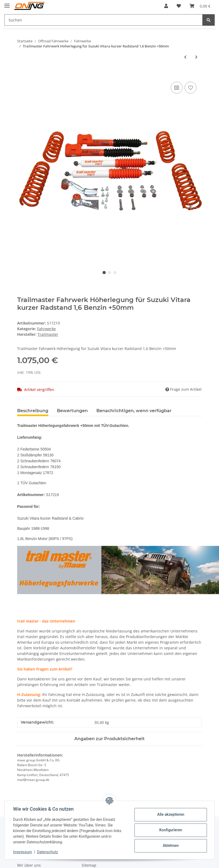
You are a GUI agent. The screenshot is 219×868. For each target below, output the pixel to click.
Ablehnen (171, 845)
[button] (166, 6)
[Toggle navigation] (7, 3)
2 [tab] (109, 273)
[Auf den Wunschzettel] (191, 88)
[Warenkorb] (200, 6)
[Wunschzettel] (179, 6)
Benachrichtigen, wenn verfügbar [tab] (134, 411)
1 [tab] (104, 273)
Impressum (23, 852)
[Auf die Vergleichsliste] (177, 88)
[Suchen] (103, 20)
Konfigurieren (171, 830)
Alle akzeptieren (171, 814)
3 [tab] (115, 273)
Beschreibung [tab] (33, 411)
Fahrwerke (46, 329)
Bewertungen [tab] (72, 411)
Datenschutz (48, 852)
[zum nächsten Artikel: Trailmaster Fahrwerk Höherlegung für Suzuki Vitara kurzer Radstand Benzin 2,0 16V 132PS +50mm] (196, 57)
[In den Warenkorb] (21, 74)
